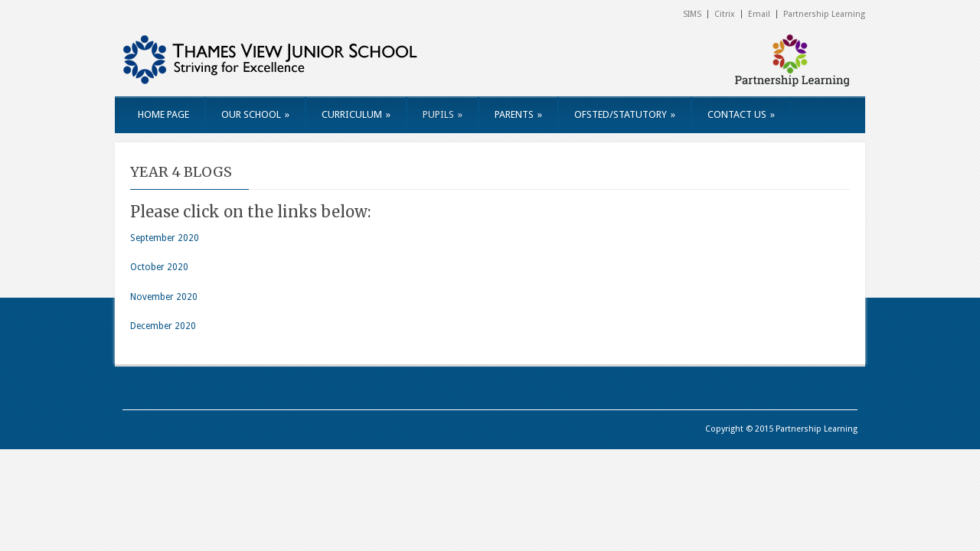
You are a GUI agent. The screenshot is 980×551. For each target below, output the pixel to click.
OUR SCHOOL (255, 114)
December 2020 (163, 326)
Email (759, 14)
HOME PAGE (163, 114)
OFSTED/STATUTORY (625, 114)
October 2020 (159, 267)
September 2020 (165, 238)
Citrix (725, 14)
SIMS (692, 14)
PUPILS (443, 114)
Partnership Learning (824, 14)
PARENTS (518, 114)
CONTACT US (741, 114)
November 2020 (164, 297)
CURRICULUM (356, 114)
